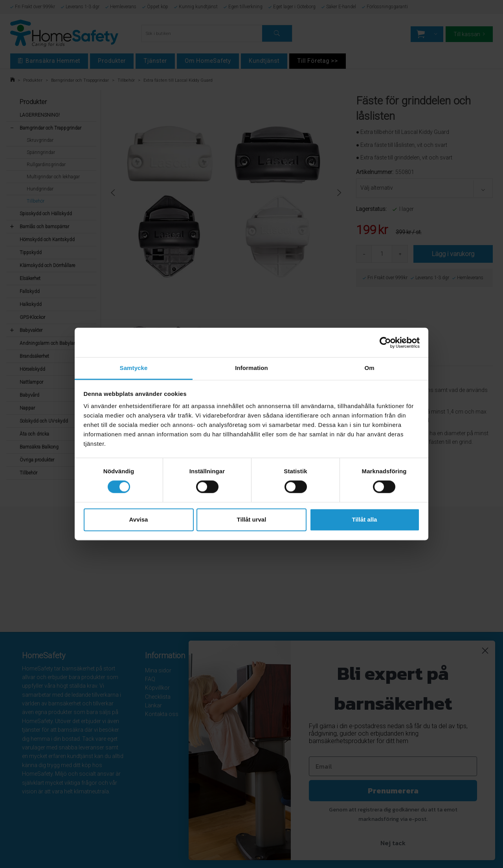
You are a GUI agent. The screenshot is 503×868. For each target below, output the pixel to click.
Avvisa (139, 519)
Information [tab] (251, 368)
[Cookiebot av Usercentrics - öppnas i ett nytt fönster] (385, 342)
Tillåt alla (365, 519)
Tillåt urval (252, 519)
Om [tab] (369, 368)
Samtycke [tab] (134, 368)
